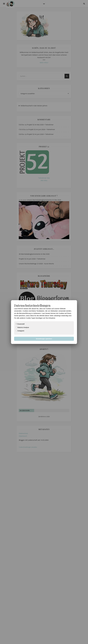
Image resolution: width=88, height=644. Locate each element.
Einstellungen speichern (44, 339)
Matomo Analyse (22, 327)
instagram (20, 331)
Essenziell (20, 324)
